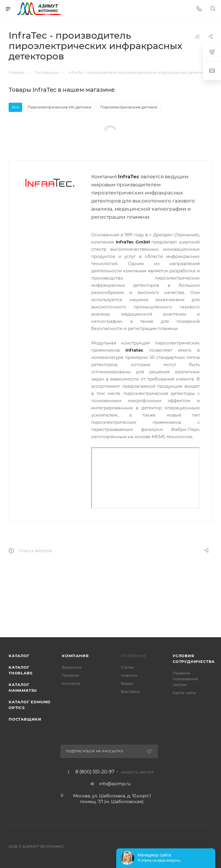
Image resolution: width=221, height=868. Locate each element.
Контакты (71, 683)
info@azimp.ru (115, 784)
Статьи (127, 667)
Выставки (130, 691)
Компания (75, 656)
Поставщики (25, 719)
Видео (127, 683)
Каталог (19, 656)
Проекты (71, 675)
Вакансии (72, 667)
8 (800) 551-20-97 (95, 772)
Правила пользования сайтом (185, 679)
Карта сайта (184, 693)
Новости (129, 675)
